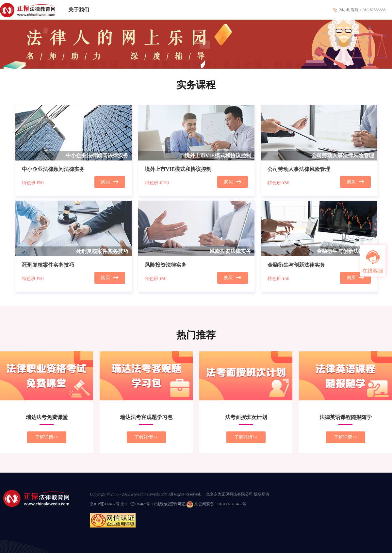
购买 (110, 182)
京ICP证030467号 (105, 504)
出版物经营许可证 (170, 504)
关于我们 (79, 10)
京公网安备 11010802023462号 (216, 504)
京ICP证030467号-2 (137, 504)
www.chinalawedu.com (149, 494)
